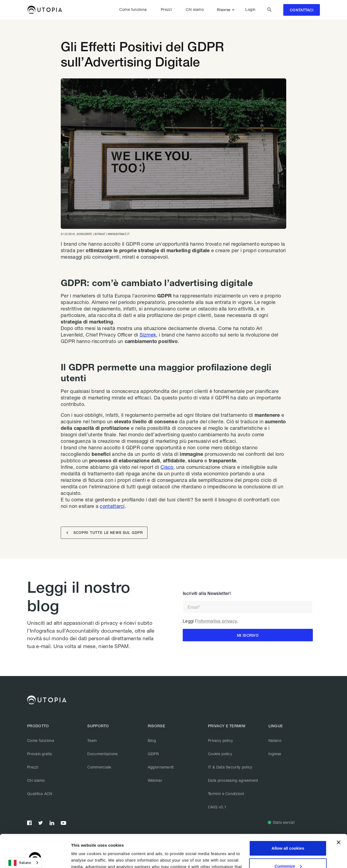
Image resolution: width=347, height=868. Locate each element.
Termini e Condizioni (226, 794)
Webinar (155, 780)
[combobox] (24, 863)
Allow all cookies (288, 817)
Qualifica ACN (40, 794)
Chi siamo (195, 9)
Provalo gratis (39, 754)
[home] (45, 10)
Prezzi (166, 9)
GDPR (153, 754)
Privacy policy (220, 740)
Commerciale (99, 767)
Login (250, 9)
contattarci (112, 506)
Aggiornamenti (161, 767)
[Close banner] (339, 812)
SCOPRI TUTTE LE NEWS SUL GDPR (105, 533)
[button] (227, 10)
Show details (84, 857)
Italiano (275, 740)
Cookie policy (220, 754)
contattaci (302, 10)
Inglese (275, 754)
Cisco (167, 467)
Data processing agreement (233, 780)
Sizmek (148, 335)
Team (92, 740)
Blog (152, 740)
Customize (288, 835)
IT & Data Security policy (230, 767)
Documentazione (102, 754)
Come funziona (133, 9)
